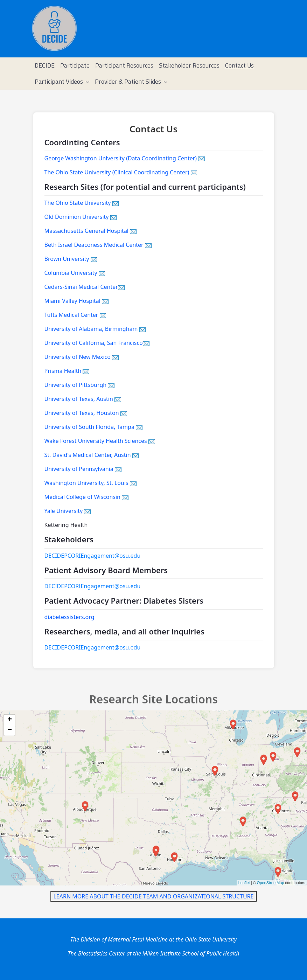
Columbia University (75, 273)
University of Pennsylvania (83, 469)
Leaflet (244, 883)
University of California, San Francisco (97, 343)
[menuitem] (45, 65)
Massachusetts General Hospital (90, 231)
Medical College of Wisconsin (86, 497)
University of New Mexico (82, 357)
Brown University (71, 259)
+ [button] (10, 720)
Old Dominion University (81, 217)
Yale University (68, 511)
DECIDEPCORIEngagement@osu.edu (93, 556)
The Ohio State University (82, 203)
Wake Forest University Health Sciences (100, 441)
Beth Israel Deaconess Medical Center (98, 245)
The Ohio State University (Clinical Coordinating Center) (121, 172)
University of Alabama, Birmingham (95, 329)
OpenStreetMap (271, 883)
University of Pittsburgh (80, 385)
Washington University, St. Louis (90, 483)
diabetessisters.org (69, 617)
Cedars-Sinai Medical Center (85, 287)
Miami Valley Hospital (76, 301)
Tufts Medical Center (75, 315)
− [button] (10, 730)
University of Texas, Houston (86, 413)
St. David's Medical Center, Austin (92, 455)
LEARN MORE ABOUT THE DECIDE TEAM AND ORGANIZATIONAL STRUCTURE (153, 896)
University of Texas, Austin (83, 399)
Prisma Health (67, 371)
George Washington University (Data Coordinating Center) (125, 158)
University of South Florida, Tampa (93, 427)
